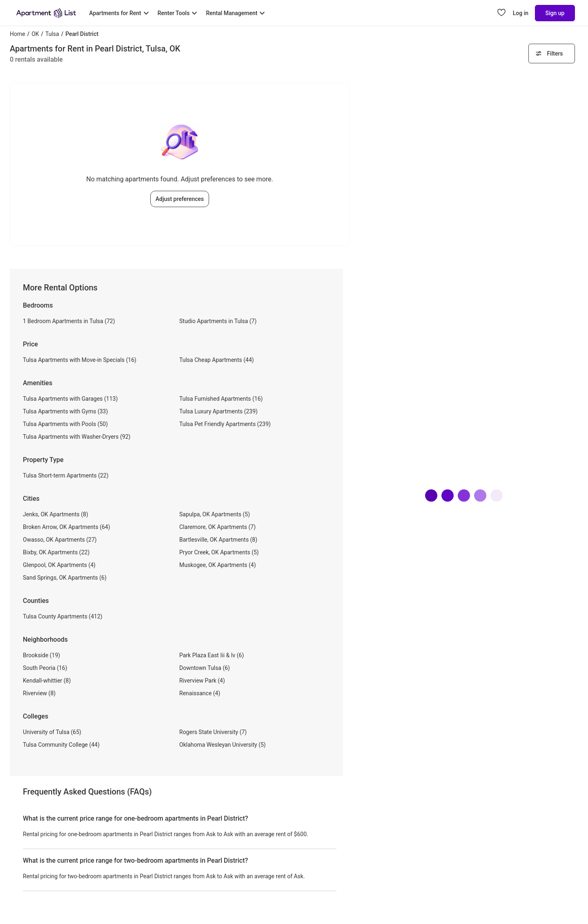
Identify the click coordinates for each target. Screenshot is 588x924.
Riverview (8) (39, 693)
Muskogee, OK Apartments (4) (218, 565)
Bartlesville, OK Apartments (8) (218, 540)
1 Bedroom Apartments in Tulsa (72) (69, 321)
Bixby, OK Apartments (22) (56, 552)
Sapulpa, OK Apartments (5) (215, 514)
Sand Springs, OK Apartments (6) (65, 578)
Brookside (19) (41, 655)
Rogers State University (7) (213, 732)
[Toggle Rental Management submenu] (236, 13)
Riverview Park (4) (202, 681)
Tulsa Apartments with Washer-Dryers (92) (77, 437)
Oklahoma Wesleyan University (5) (223, 745)
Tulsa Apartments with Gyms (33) (65, 411)
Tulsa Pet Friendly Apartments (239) (225, 424)
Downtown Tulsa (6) (205, 668)
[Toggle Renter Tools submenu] (179, 13)
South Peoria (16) (45, 668)
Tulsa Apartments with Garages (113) (70, 399)
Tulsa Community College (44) (61, 745)
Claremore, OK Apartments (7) (217, 527)
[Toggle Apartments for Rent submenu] (120, 13)
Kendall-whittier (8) (47, 681)
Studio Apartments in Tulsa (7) (218, 321)
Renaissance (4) (200, 693)
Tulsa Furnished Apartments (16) (221, 399)
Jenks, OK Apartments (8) (56, 514)
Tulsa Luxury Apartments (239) (218, 411)
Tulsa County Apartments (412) (63, 616)
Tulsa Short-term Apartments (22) (66, 475)
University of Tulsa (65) (52, 732)
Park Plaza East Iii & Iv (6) (212, 655)
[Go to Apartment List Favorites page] (501, 13)
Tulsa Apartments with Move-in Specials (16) (80, 360)
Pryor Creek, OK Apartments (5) (219, 552)
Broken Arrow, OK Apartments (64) (67, 527)
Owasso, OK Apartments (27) (60, 540)
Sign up (555, 13)
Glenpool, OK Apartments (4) (59, 565)
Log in (521, 13)
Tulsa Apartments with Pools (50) (65, 424)
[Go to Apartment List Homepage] (46, 13)
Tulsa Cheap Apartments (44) (217, 360)
